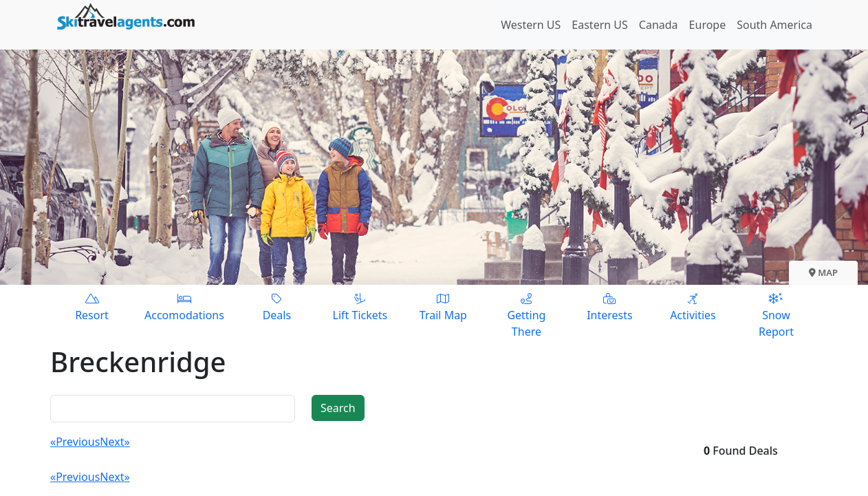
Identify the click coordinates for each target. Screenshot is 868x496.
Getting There (527, 315)
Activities (693, 306)
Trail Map (443, 306)
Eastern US (599, 25)
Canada (659, 25)
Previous (78, 442)
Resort (92, 306)
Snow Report (776, 315)
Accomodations (184, 306)
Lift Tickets (360, 306)
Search (338, 408)
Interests (610, 306)
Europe (708, 25)
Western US (531, 25)
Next (112, 442)
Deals (277, 306)
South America (774, 25)
